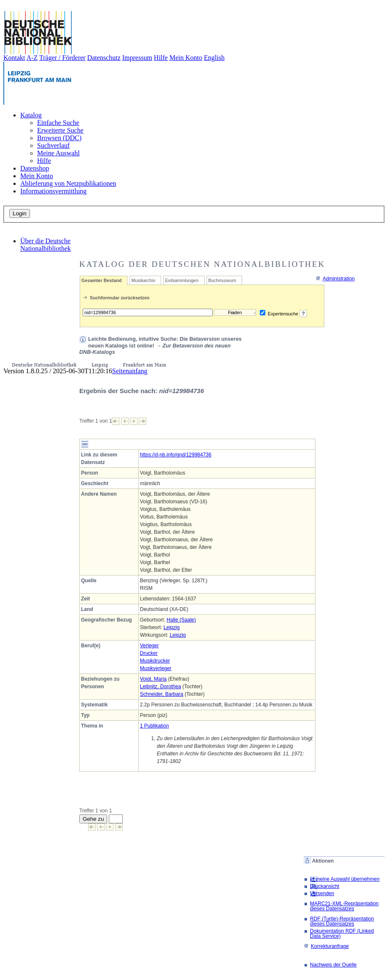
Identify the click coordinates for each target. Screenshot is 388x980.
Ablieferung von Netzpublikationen (68, 183)
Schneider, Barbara (162, 694)
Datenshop (35, 168)
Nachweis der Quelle (333, 965)
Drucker (149, 653)
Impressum (137, 58)
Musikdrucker (155, 661)
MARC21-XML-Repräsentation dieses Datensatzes (344, 906)
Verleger (150, 646)
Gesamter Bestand (101, 280)
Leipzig (172, 627)
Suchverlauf (53, 145)
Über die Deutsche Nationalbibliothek (46, 245)
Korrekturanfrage (326, 946)
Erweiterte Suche (60, 130)
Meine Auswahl (58, 153)
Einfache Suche (58, 123)
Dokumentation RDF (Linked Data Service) (342, 934)
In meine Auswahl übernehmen (345, 879)
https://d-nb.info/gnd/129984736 (176, 455)
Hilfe (161, 58)
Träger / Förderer (62, 58)
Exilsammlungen (182, 280)
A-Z (32, 58)
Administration (335, 279)
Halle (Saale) (181, 620)
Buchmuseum (222, 280)
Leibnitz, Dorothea (160, 687)
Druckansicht (325, 886)
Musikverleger (156, 668)
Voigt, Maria (153, 679)
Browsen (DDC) (59, 138)
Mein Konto (186, 58)
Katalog (31, 115)
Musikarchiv (143, 280)
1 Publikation (155, 726)
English (214, 58)
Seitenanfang (130, 371)
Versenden (322, 893)
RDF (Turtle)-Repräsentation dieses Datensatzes (342, 921)
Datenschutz (104, 58)
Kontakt (14, 58)
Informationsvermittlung (53, 191)
